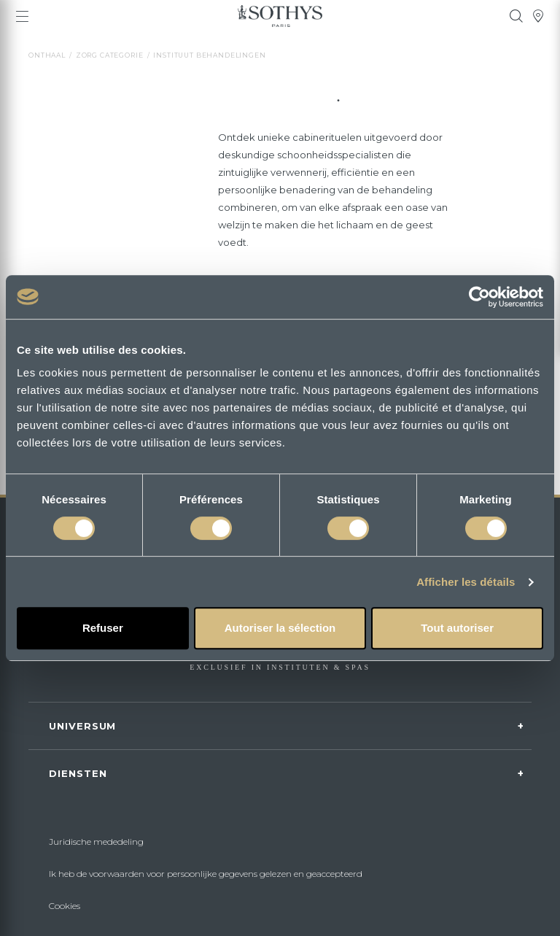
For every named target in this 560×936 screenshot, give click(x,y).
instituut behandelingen (209, 55)
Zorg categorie (110, 55)
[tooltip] (516, 16)
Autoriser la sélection (280, 628)
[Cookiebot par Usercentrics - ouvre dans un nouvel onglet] (479, 297)
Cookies (65, 906)
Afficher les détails (466, 582)
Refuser (103, 628)
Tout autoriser (457, 628)
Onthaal (47, 55)
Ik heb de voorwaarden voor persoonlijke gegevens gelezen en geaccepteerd (206, 874)
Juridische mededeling (96, 842)
